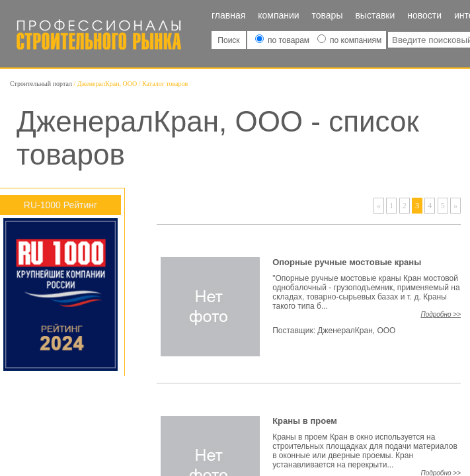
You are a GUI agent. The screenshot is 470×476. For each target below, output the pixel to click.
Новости (424, 15)
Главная (228, 15)
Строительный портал (41, 84)
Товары (328, 15)
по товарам (284, 40)
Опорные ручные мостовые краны (347, 262)
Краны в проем (305, 421)
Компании (278, 15)
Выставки (375, 15)
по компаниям (349, 40)
